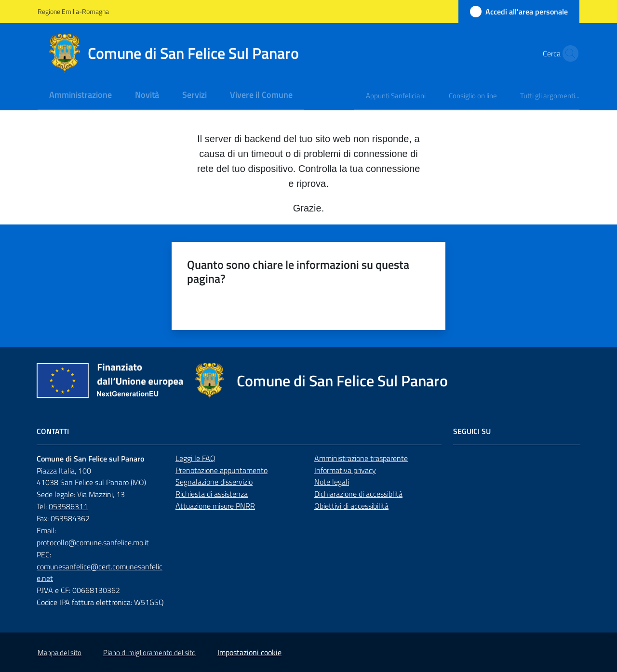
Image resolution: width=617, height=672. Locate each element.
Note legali (332, 482)
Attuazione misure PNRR (215, 506)
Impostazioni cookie (249, 652)
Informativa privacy (345, 470)
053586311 (68, 506)
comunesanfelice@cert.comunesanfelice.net (100, 573)
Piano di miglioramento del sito (149, 652)
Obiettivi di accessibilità (351, 506)
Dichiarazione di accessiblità (358, 494)
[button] (568, 53)
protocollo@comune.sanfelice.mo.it (93, 542)
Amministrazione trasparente (361, 458)
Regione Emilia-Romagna (73, 11)
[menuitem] (80, 96)
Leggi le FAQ (195, 458)
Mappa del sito (60, 652)
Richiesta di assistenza (212, 494)
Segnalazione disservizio (214, 482)
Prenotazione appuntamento (221, 470)
